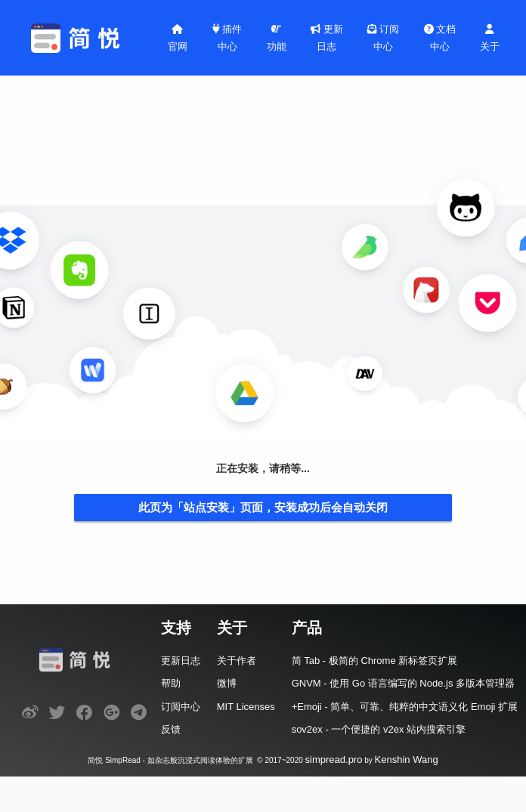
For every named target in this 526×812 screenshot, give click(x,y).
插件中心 (227, 38)
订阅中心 (384, 38)
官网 (178, 38)
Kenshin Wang (407, 760)
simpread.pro (334, 760)
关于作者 (237, 661)
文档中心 (440, 38)
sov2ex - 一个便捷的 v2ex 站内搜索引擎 (379, 729)
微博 (227, 683)
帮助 (171, 683)
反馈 (171, 729)
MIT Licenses (246, 707)
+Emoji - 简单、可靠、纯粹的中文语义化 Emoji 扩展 (405, 707)
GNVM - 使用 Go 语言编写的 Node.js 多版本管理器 (403, 683)
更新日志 (327, 38)
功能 (277, 38)
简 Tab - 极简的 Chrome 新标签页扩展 (375, 661)
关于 (490, 38)
